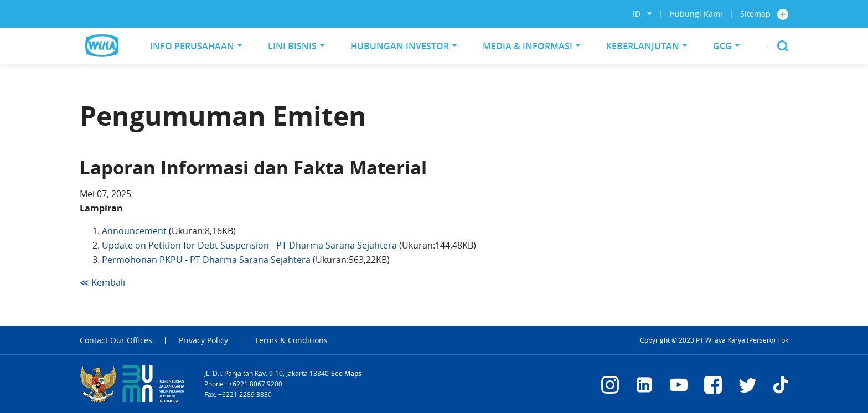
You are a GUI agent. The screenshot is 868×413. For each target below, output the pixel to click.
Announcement (134, 231)
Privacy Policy (203, 340)
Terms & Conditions (291, 340)
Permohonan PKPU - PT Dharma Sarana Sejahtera (207, 260)
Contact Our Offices (116, 340)
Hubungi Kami (696, 14)
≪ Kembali (102, 282)
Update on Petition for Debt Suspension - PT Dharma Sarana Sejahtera (250, 245)
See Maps (346, 373)
